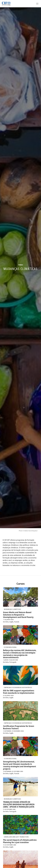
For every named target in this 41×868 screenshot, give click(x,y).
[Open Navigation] (37, 4)
